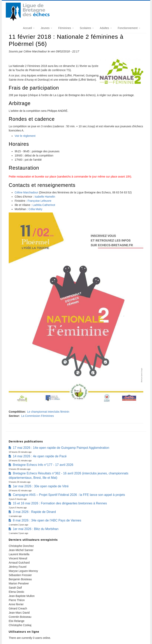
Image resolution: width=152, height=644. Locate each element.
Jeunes (46, 28)
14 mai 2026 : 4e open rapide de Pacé (40, 456)
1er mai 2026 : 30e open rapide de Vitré (41, 486)
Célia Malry (35, 209)
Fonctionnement (129, 28)
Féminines (66, 28)
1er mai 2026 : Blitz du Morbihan (36, 529)
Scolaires (87, 28)
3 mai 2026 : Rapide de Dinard (34, 512)
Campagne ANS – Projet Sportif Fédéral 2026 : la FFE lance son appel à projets (69, 495)
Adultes (106, 28)
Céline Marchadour (26, 192)
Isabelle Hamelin (45, 197)
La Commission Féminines (38, 416)
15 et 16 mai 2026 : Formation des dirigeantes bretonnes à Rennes (60, 503)
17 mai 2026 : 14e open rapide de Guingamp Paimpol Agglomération (61, 448)
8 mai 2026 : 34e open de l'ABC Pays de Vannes (47, 520)
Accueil (29, 28)
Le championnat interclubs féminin (48, 412)
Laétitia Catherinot (44, 205)
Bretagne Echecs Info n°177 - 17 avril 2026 (43, 465)
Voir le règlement (25, 136)
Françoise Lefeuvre (39, 201)
